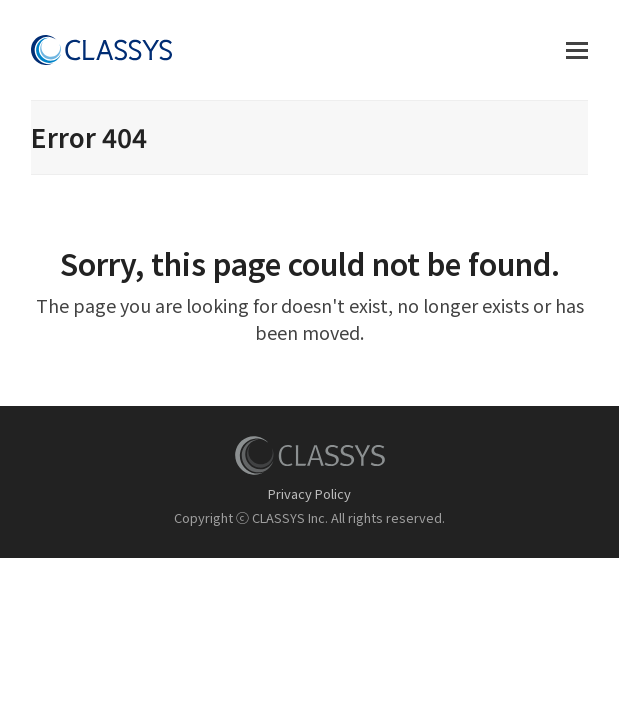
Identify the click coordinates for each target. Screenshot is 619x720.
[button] (577, 50)
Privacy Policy (309, 493)
